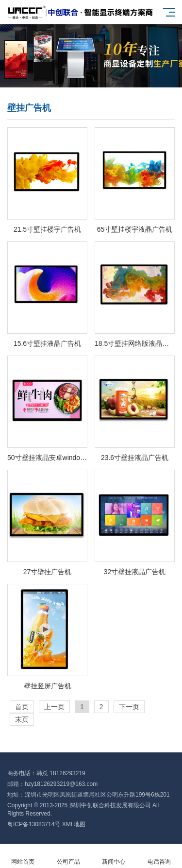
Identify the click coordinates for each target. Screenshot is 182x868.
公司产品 (68, 856)
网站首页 (23, 856)
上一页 (54, 707)
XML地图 (74, 824)
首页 (22, 707)
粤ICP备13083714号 (34, 824)
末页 (22, 719)
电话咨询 (159, 856)
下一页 (129, 707)
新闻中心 (114, 856)
